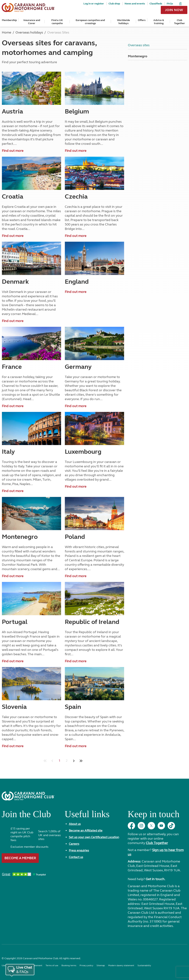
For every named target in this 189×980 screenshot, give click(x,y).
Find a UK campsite (57, 22)
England (77, 282)
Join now (174, 10)
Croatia (13, 197)
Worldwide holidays (123, 22)
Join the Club (26, 815)
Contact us (76, 857)
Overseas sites (139, 45)
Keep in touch (154, 815)
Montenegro (20, 537)
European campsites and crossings (90, 22)
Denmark (15, 282)
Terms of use (52, 965)
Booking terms (69, 965)
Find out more (13, 151)
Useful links (87, 815)
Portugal (15, 622)
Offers (142, 20)
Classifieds (156, 4)
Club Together (179, 22)
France (12, 367)
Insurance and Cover (32, 22)
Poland (75, 537)
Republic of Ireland (92, 622)
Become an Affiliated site (86, 831)
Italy (8, 452)
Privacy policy (86, 965)
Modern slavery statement (121, 965)
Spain (73, 707)
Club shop (114, 4)
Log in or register (94, 4)
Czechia (76, 197)
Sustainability (144, 965)
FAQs (170, 4)
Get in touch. (155, 879)
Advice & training (159, 22)
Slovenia (14, 707)
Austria (12, 111)
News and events (135, 4)
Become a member (20, 858)
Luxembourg (83, 452)
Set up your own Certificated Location (94, 837)
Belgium (77, 111)
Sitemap (101, 965)
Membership (9, 20)
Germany (78, 367)
